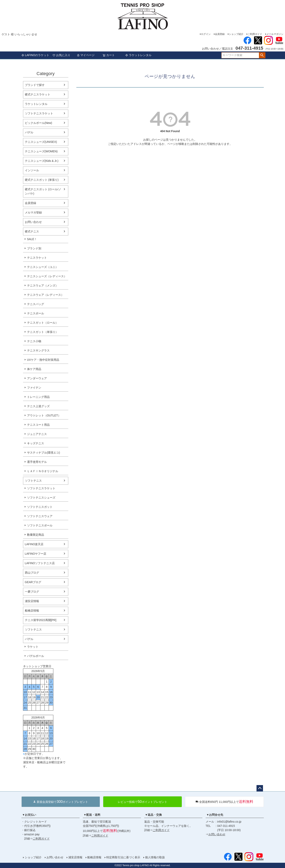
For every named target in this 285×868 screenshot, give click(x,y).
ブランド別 (34, 248)
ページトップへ (260, 788)
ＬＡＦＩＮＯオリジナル (43, 471)
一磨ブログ (32, 592)
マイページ (86, 55)
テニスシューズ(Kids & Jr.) (42, 161)
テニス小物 (34, 341)
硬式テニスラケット (38, 94)
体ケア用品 (34, 369)
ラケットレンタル (138, 55)
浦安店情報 (32, 601)
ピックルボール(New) (38, 123)
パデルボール (36, 656)
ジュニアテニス (37, 434)
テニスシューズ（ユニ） (43, 267)
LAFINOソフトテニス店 (40, 563)
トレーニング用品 (38, 397)
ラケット (33, 647)
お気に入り (61, 55)
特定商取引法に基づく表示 (123, 857)
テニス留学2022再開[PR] (41, 620)
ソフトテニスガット (40, 507)
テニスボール (36, 313)
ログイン (206, 34)
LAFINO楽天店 (34, 544)
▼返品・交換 (154, 815)
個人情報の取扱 (155, 857)
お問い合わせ (33, 222)
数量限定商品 (36, 535)
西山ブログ (32, 573)
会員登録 (220, 34)
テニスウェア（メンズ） (43, 285)
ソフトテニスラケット (39, 113)
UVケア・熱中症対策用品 (43, 360)
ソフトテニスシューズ (41, 498)
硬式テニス (32, 231)
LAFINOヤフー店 (36, 554)
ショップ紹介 (236, 34)
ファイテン (34, 388)
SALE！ (32, 239)
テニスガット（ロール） (43, 323)
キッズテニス (36, 443)
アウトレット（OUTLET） (44, 415)
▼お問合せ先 (215, 815)
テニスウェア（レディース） (45, 295)
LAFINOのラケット (35, 55)
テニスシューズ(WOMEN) (41, 151)
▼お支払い (29, 815)
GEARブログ (33, 582)
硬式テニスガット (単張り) (42, 180)
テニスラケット (37, 258)
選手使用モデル (37, 462)
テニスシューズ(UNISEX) (41, 142)
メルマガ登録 (33, 212)
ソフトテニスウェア (40, 516)
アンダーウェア (37, 378)
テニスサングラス (38, 350)
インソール (32, 170)
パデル (29, 132)
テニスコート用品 (38, 425)
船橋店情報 (32, 611)
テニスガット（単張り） (43, 332)
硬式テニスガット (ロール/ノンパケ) (43, 191)
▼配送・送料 (92, 815)
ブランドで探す (35, 85)
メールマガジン (275, 34)
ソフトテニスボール (40, 525)
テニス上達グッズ (38, 406)
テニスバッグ (36, 304)
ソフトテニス (33, 481)
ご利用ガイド (255, 34)
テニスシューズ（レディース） (47, 276)
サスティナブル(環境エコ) (44, 453)
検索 (262, 55)
